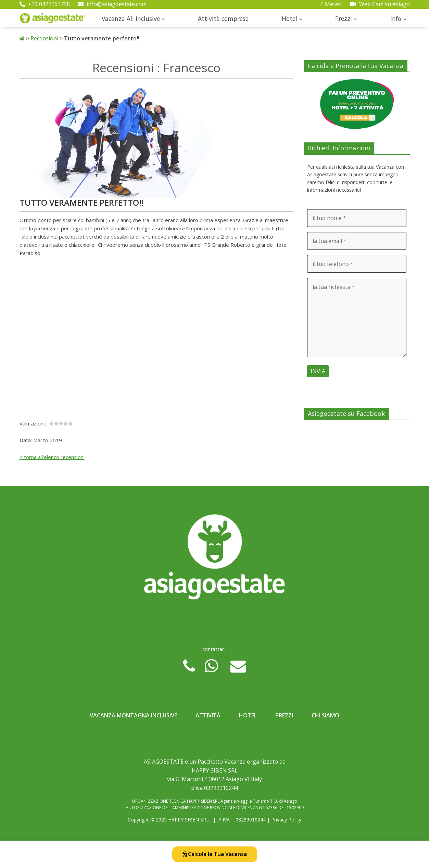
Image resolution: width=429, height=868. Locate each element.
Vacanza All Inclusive (131, 18)
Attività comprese (223, 18)
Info (396, 18)
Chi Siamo (325, 715)
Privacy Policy (286, 820)
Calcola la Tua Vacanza (215, 854)
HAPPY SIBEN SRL (188, 820)
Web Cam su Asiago (380, 4)
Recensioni (44, 38)
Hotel (289, 18)
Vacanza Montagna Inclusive (133, 715)
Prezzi (344, 18)
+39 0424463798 (45, 4)
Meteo (332, 4)
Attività (208, 715)
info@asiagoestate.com (112, 4)
